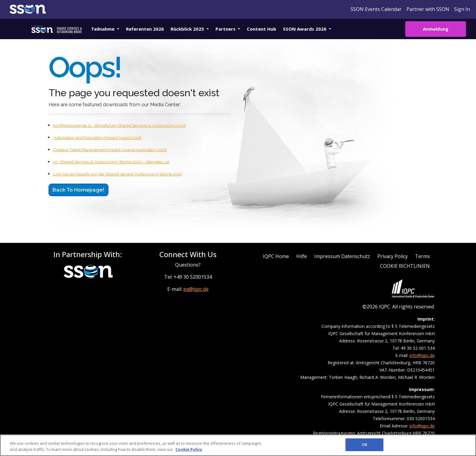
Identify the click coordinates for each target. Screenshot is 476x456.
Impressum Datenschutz (342, 256)
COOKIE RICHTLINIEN (405, 266)
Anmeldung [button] (436, 29)
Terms (422, 256)
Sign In (462, 9)
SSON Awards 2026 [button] (305, 29)
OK (365, 444)
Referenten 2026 (145, 29)
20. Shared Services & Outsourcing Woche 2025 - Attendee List (111, 162)
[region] (238, 445)
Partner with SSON (428, 9)
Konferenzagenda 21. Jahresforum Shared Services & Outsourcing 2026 (120, 125)
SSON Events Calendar (376, 9)
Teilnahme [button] (103, 29)
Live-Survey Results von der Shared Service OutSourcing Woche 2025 (118, 174)
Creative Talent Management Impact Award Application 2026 (110, 150)
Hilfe (302, 256)
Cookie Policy (189, 449)
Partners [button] (226, 29)
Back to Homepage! (78, 190)
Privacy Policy (393, 256)
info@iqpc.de (422, 355)
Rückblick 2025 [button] (188, 29)
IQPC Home (276, 256)
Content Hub (262, 29)
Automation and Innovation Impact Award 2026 (97, 138)
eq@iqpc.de (196, 289)
